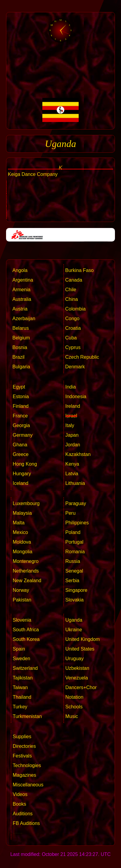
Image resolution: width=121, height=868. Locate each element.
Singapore (76, 590)
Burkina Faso (80, 270)
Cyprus (73, 347)
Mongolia (23, 552)
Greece (21, 454)
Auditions (23, 814)
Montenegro (26, 561)
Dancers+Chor (81, 687)
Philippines (77, 523)
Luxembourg (26, 503)
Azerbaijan (24, 318)
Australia (22, 299)
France (20, 416)
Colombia (76, 309)
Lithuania (75, 483)
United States (80, 649)
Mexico (20, 532)
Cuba (71, 338)
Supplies (22, 737)
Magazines (24, 775)
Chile (71, 290)
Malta (19, 523)
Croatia (73, 328)
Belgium (21, 338)
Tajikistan (23, 678)
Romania (75, 552)
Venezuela (77, 678)
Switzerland (25, 668)
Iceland (21, 483)
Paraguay (76, 503)
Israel (71, 416)
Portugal (74, 542)
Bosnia (20, 347)
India (71, 387)
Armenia (21, 290)
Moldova (22, 542)
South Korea (26, 639)
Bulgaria (21, 367)
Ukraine (74, 630)
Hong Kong (25, 464)
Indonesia (76, 397)
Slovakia (74, 600)
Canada (74, 280)
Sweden (21, 659)
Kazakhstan (78, 454)
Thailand (22, 697)
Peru (70, 513)
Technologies (27, 765)
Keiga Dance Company (33, 174)
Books (19, 804)
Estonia (21, 397)
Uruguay (74, 659)
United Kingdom (83, 639)
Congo (72, 318)
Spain (19, 649)
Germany (23, 435)
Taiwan (20, 687)
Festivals (22, 756)
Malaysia (22, 513)
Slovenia (22, 620)
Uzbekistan (77, 668)
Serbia (72, 581)
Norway (21, 590)
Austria (20, 309)
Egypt (19, 387)
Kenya (72, 464)
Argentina (23, 280)
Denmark (75, 367)
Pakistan (22, 600)
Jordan (73, 445)
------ (18, 833)
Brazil (18, 357)
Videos (20, 794)
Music (72, 716)
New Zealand (27, 581)
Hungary (22, 474)
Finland (21, 406)
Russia (73, 561)
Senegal (74, 571)
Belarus (21, 328)
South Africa (26, 630)
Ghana (20, 445)
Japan (72, 435)
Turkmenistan (27, 716)
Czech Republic (82, 357)
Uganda (74, 620)
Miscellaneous (28, 785)
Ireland (73, 406)
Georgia (21, 425)
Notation (74, 697)
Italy (70, 425)
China (72, 299)
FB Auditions (26, 823)
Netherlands (26, 571)
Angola (20, 270)
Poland (73, 532)
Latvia (72, 474)
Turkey (20, 707)
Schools (74, 707)
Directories (24, 746)
